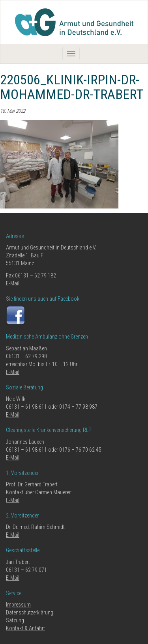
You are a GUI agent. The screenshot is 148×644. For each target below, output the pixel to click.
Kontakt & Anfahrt (25, 628)
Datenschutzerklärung (30, 612)
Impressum (18, 605)
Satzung (15, 620)
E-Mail (13, 283)
